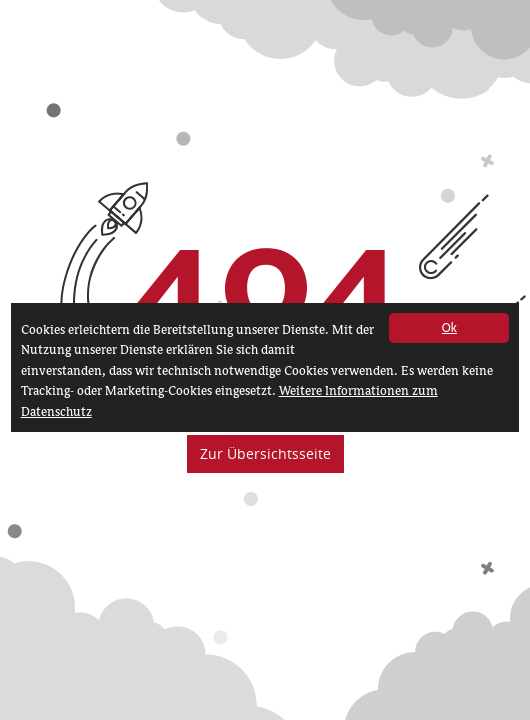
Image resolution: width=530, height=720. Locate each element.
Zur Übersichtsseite (265, 453)
